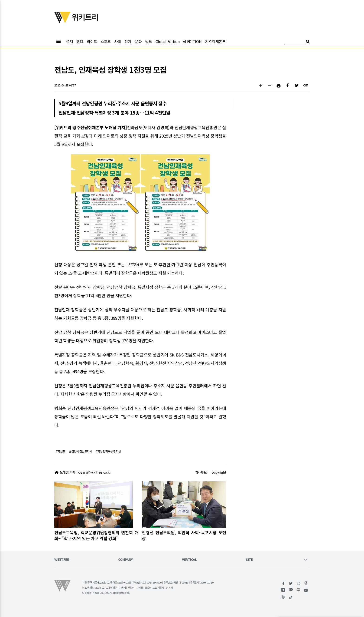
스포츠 (106, 41)
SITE (249, 560)
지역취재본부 (215, 41)
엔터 (80, 41)
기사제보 (201, 472)
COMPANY (125, 560)
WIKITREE (62, 560)
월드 (148, 41)
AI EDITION (192, 41)
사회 (118, 41)
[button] (261, 86)
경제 (70, 41)
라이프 (92, 41)
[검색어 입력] (295, 42)
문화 (138, 41)
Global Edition (168, 41)
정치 (128, 41)
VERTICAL (189, 560)
